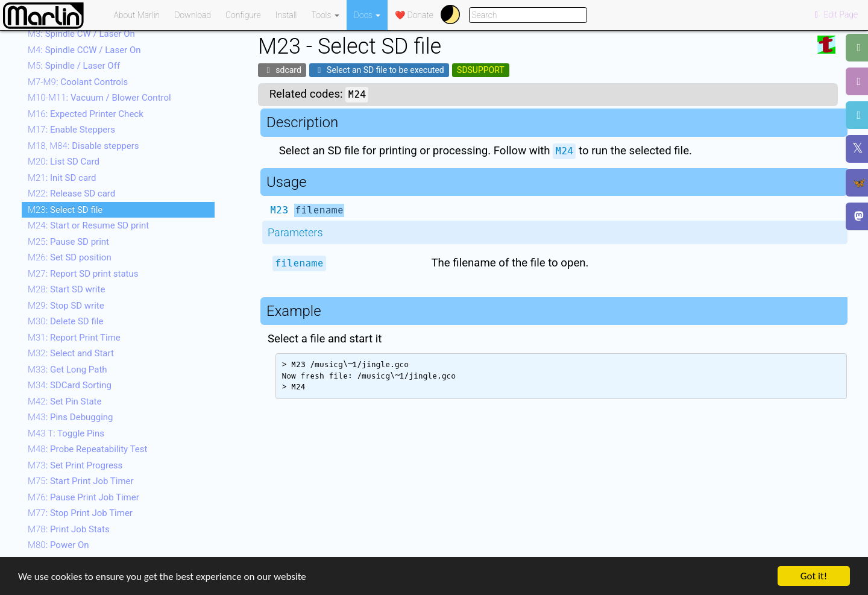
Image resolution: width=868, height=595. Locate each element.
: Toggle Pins (66, 433)
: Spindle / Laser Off (74, 66)
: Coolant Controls (78, 82)
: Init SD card (62, 178)
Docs (367, 15)
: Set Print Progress (75, 465)
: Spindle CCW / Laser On (84, 50)
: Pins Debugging (71, 417)
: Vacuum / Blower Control (99, 98)
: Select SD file (65, 210)
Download (193, 15)
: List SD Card (64, 162)
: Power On (58, 545)
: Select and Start (71, 353)
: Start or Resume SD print (88, 225)
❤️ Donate (414, 15)
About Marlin (137, 15)
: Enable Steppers (71, 130)
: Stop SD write (66, 306)
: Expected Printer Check (86, 114)
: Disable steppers (83, 146)
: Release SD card (71, 194)
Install (286, 15)
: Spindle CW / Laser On (81, 34)
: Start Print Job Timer (81, 481)
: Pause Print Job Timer (83, 497)
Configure (243, 15)
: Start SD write (66, 289)
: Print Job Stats (69, 529)
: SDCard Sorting (70, 385)
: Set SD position (70, 257)
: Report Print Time (74, 338)
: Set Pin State (64, 401)
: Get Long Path (68, 370)
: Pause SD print (68, 242)
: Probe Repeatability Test (87, 449)
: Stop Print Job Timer (80, 513)
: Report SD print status (83, 274)
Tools (325, 15)
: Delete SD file (65, 321)
